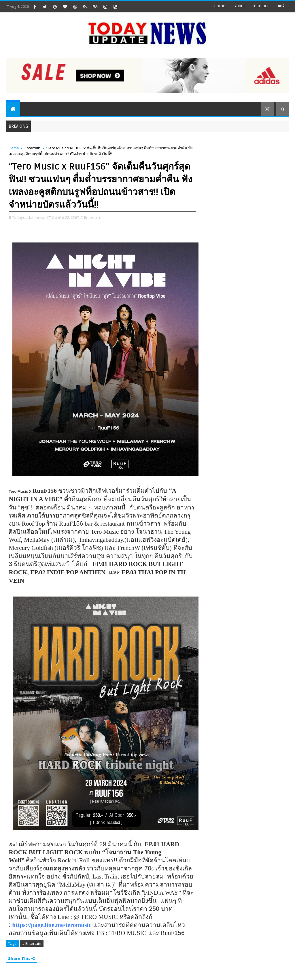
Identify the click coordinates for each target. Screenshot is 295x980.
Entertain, (92, 217)
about (240, 6)
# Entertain (32, 943)
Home (220, 6)
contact (261, 6)
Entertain (32, 148)
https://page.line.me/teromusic (52, 925)
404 (281, 6)
